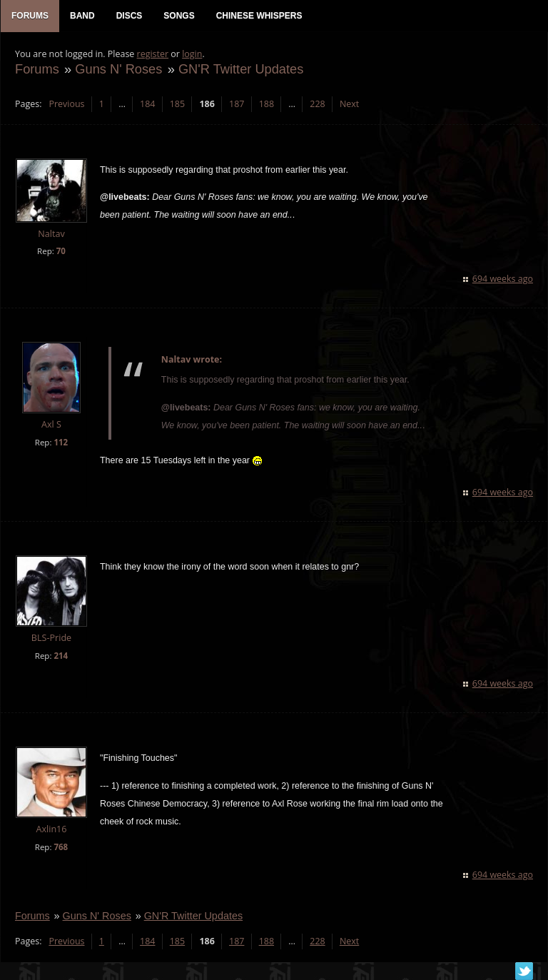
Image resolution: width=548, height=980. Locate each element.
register (153, 54)
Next (349, 104)
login (192, 54)
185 (177, 104)
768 (61, 847)
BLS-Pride (51, 638)
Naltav (51, 234)
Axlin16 (51, 829)
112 (61, 442)
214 (61, 656)
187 (237, 104)
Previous (66, 104)
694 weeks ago (503, 279)
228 (317, 104)
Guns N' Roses (118, 69)
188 (267, 104)
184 (147, 104)
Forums (37, 69)
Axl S (51, 424)
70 (61, 251)
